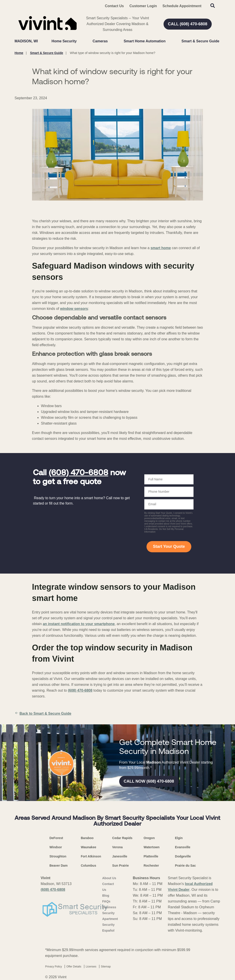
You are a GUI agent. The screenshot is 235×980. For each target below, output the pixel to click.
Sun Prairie (121, 866)
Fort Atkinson (91, 856)
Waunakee (89, 847)
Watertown (152, 847)
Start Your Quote (169, 546)
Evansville (183, 847)
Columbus (88, 866)
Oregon (149, 838)
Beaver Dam (59, 866)
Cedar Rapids (122, 838)
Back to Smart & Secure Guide (43, 714)
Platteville (151, 856)
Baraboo (87, 838)
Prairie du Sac (185, 866)
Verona (117, 847)
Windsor (56, 847)
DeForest (56, 838)
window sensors (74, 309)
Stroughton (58, 856)
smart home (161, 248)
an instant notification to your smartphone (79, 624)
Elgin (179, 838)
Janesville (120, 856)
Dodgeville (183, 856)
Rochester (151, 866)
